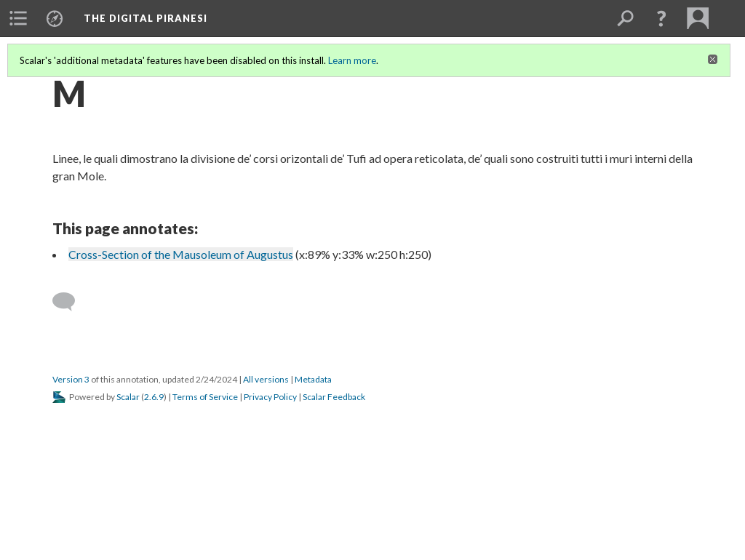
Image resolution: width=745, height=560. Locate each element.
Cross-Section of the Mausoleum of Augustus (181, 254)
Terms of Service (205, 397)
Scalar (128, 397)
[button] (661, 18)
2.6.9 (154, 397)
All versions (266, 379)
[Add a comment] (70, 302)
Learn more (352, 60)
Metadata (313, 379)
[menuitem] (18, 18)
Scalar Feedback (334, 397)
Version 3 (71, 379)
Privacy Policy (270, 397)
